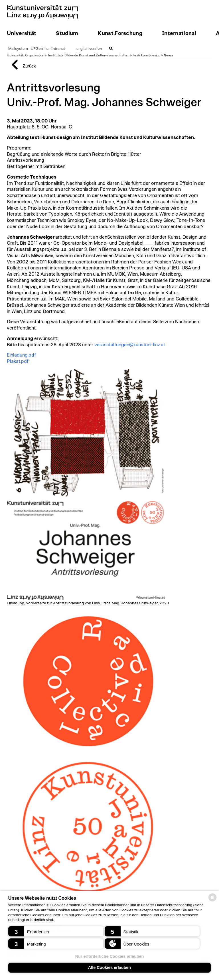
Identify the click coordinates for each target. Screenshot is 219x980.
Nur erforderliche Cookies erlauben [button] (110, 956)
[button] (56, 931)
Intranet (58, 49)
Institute (54, 55)
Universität (15, 55)
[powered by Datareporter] (212, 901)
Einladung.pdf (21, 355)
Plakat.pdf (18, 361)
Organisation (35, 55)
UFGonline (40, 49)
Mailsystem (18, 49)
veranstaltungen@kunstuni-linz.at (130, 345)
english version (89, 49)
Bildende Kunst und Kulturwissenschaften (97, 55)
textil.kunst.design (147, 55)
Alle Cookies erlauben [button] (109, 967)
